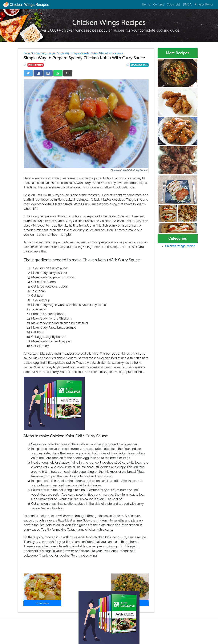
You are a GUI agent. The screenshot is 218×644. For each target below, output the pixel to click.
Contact (159, 4)
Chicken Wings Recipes (26, 5)
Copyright (173, 4)
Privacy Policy (204, 4)
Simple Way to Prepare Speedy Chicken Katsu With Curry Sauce (90, 53)
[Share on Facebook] (38, 73)
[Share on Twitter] (28, 73)
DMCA (187, 4)
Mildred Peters (36, 65)
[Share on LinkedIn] (48, 73)
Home (146, 4)
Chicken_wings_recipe (44, 53)
